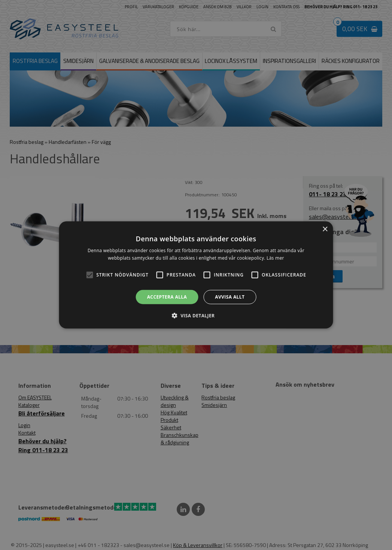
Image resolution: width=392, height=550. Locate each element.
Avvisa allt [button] (230, 297)
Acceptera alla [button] (167, 297)
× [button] (325, 229)
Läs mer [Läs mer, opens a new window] (275, 258)
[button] (89, 275)
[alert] (196, 275)
